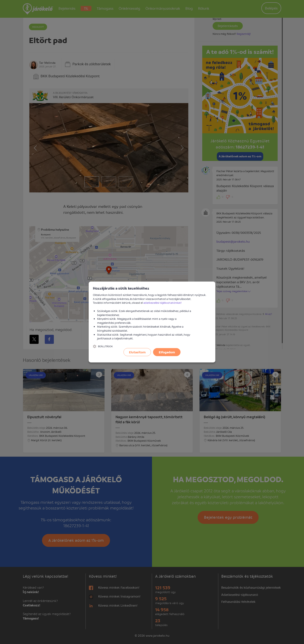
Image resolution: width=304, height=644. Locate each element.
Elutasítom (137, 352)
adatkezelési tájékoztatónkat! (163, 303)
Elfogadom (167, 352)
